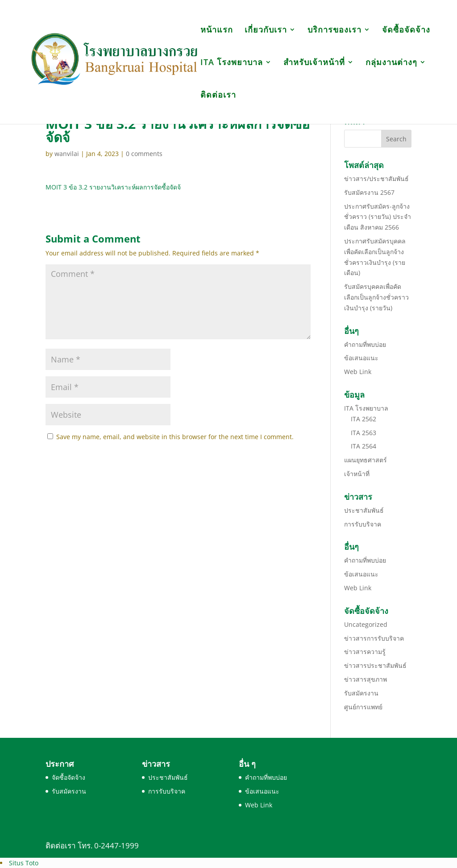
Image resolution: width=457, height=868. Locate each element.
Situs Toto (24, 863)
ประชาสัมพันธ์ (364, 510)
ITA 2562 (364, 419)
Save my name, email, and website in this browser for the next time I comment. (175, 437)
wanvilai (67, 154)
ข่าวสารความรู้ (365, 652)
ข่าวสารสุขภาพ (366, 679)
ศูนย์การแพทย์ (363, 707)
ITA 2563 (364, 433)
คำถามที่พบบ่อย (365, 344)
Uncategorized (366, 624)
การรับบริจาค (363, 524)
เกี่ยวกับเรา (266, 31)
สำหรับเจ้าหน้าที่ (314, 63)
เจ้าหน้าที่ (357, 474)
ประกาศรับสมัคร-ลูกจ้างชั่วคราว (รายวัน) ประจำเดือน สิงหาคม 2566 (378, 217)
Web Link (358, 372)
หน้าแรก (217, 31)
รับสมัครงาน (361, 693)
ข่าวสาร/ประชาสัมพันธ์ (376, 179)
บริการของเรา (334, 31)
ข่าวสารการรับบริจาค (374, 638)
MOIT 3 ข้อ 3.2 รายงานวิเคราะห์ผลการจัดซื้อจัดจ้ (113, 187)
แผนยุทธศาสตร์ (366, 460)
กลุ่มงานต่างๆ (391, 63)
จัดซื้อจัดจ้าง (406, 31)
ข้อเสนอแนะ (361, 358)
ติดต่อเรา (218, 96)
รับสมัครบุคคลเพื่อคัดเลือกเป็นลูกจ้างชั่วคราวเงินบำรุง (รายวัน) (376, 297)
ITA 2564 (364, 446)
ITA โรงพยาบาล (232, 63)
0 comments (144, 154)
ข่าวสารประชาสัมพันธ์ (375, 665)
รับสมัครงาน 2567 (369, 192)
